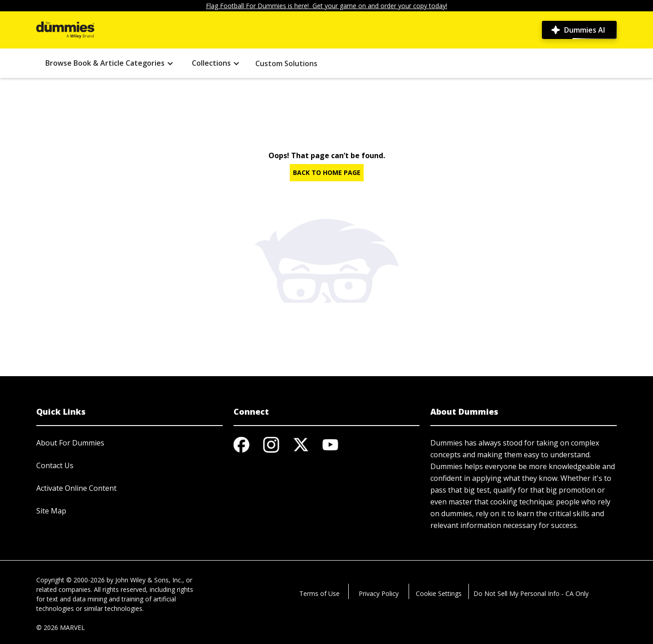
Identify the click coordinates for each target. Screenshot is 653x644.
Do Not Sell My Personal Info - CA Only (531, 593)
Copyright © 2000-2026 (71, 580)
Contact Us (55, 465)
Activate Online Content (76, 488)
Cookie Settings (439, 593)
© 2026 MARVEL (61, 627)
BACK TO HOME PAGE (327, 172)
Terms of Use (319, 593)
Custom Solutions (286, 63)
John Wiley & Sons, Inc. (149, 580)
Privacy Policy (379, 593)
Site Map (51, 511)
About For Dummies (70, 443)
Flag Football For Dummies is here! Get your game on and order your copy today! (326, 6)
